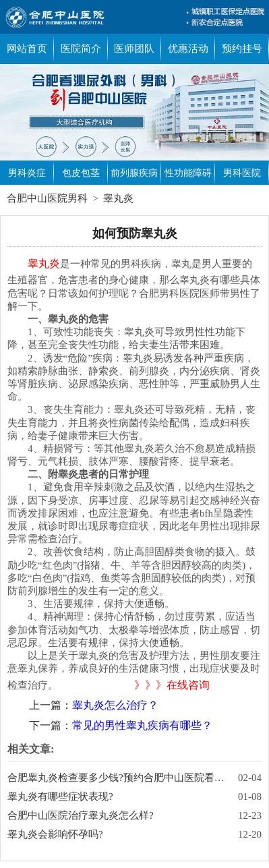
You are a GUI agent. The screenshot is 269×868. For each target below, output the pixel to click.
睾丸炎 (118, 198)
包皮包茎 (81, 173)
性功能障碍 (188, 173)
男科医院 (242, 173)
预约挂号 (242, 49)
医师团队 (134, 49)
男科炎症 (27, 173)
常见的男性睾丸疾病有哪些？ (142, 725)
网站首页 (27, 49)
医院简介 (81, 49)
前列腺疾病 (134, 173)
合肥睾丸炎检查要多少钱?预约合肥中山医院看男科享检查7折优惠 (118, 778)
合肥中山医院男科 (47, 198)
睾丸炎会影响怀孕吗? (55, 834)
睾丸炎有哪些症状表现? (60, 797)
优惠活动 (188, 49)
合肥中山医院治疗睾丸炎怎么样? (81, 815)
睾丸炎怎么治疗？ (115, 705)
